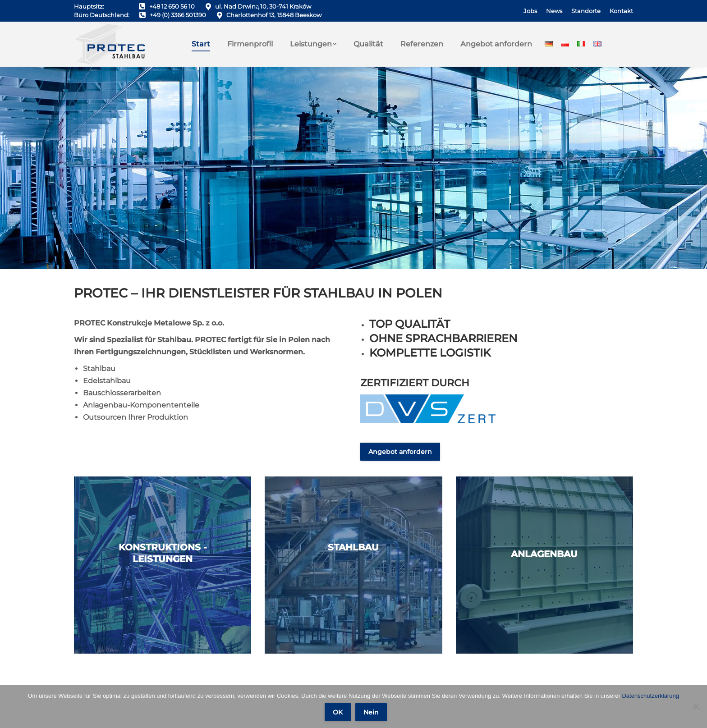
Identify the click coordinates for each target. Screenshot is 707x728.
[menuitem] (530, 11)
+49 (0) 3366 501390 (178, 15)
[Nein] (696, 706)
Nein (371, 712)
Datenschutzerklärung (650, 696)
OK (338, 712)
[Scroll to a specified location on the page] (353, 168)
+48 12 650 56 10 (172, 6)
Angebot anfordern (400, 452)
